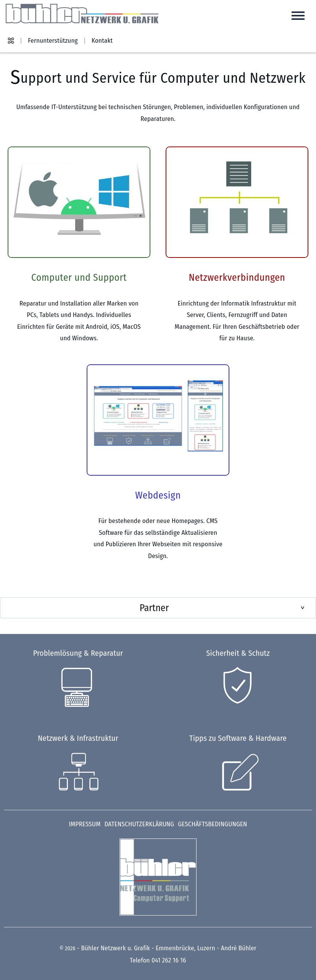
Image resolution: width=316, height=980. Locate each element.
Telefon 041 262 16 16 (158, 960)
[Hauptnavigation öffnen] (298, 16)
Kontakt (102, 41)
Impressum (85, 824)
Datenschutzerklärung (139, 824)
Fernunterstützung (53, 41)
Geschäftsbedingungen (212, 824)
